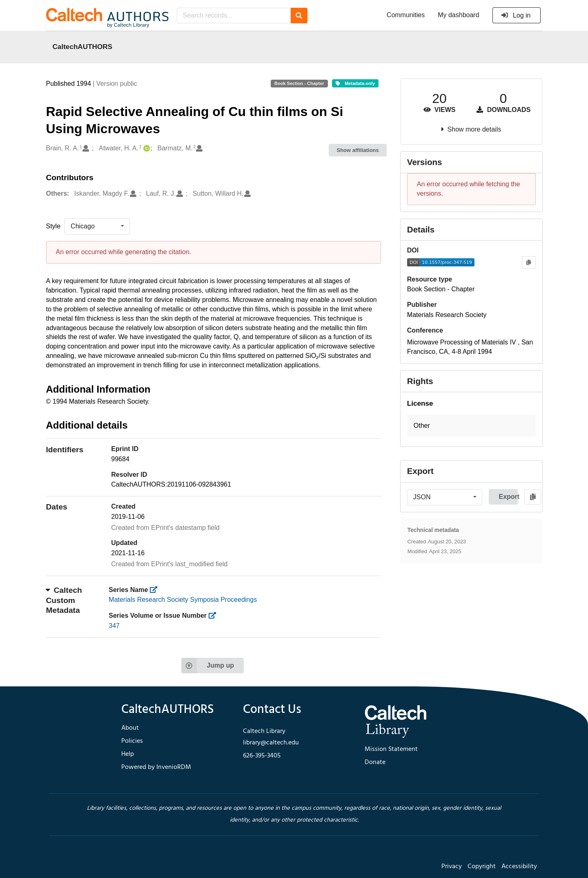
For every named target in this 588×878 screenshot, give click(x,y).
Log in (516, 15)
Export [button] (508, 497)
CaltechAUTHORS (83, 47)
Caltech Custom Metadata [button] (64, 600)
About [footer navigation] (130, 728)
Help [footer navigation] (128, 754)
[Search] (299, 16)
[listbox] (97, 226)
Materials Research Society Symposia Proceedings (183, 600)
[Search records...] (234, 16)
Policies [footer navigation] (132, 741)
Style (53, 226)
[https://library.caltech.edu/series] (156, 590)
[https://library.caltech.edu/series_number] (215, 615)
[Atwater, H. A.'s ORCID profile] (146, 149)
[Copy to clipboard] (529, 263)
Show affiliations (358, 150)
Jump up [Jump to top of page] (208, 666)
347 (114, 626)
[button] (471, 426)
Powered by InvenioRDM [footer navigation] (156, 767)
